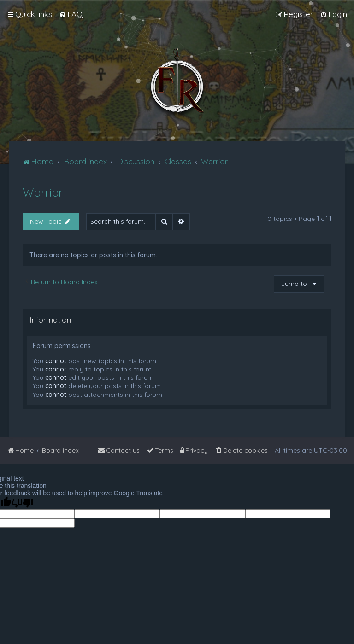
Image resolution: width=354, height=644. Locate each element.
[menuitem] (71, 14)
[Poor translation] (23, 503)
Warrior (43, 192)
